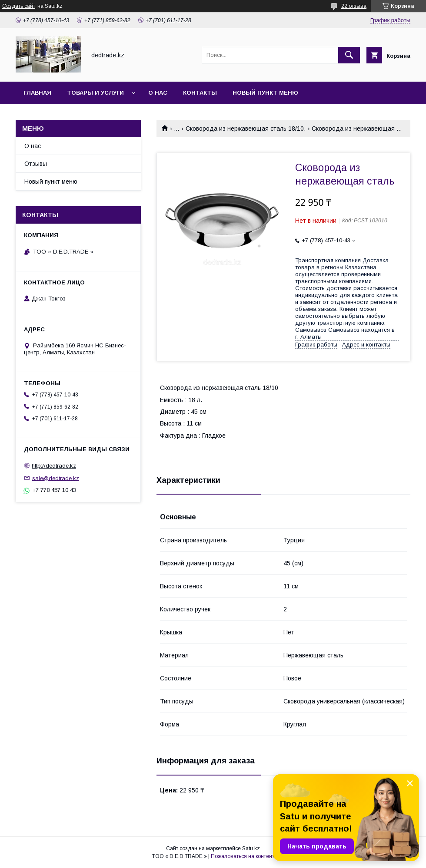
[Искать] (349, 55)
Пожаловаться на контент (243, 856)
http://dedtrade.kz (54, 466)
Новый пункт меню (265, 93)
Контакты (200, 93)
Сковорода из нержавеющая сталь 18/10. (246, 129)
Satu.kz (251, 848)
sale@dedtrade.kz (56, 478)
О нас (158, 93)
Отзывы (36, 164)
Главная (37, 93)
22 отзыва (354, 6)
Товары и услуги (95, 93)
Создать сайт (19, 6)
